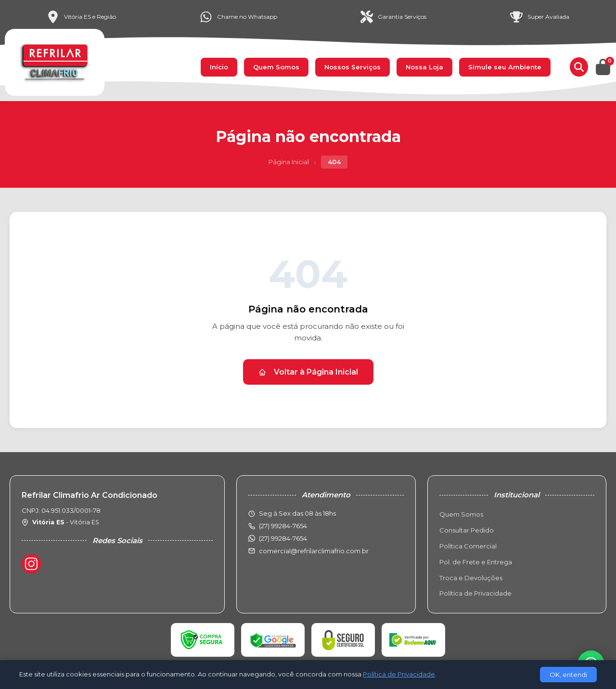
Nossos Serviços (353, 67)
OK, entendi (568, 675)
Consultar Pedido (467, 530)
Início (219, 67)
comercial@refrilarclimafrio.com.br (314, 551)
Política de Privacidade (475, 593)
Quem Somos (276, 67)
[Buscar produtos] (579, 67)
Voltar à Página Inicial (308, 372)
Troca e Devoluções (471, 578)
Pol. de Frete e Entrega (476, 562)
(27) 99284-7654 (283, 538)
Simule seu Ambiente (505, 67)
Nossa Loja (424, 67)
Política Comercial (468, 546)
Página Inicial (289, 162)
